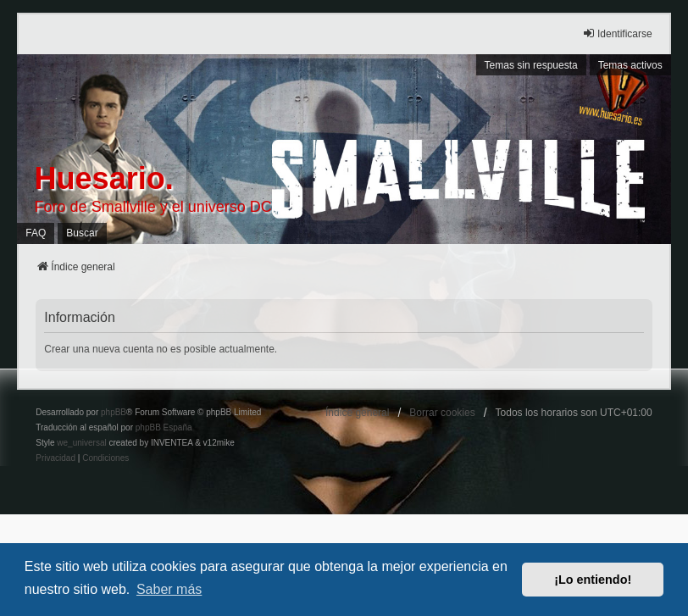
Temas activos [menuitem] (630, 65)
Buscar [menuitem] (82, 233)
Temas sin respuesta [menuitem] (531, 65)
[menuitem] (55, 458)
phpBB (114, 412)
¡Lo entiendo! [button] (593, 580)
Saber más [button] (169, 589)
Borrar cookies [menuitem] (442, 413)
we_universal (81, 443)
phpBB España (164, 427)
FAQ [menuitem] (36, 233)
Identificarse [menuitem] (617, 33)
